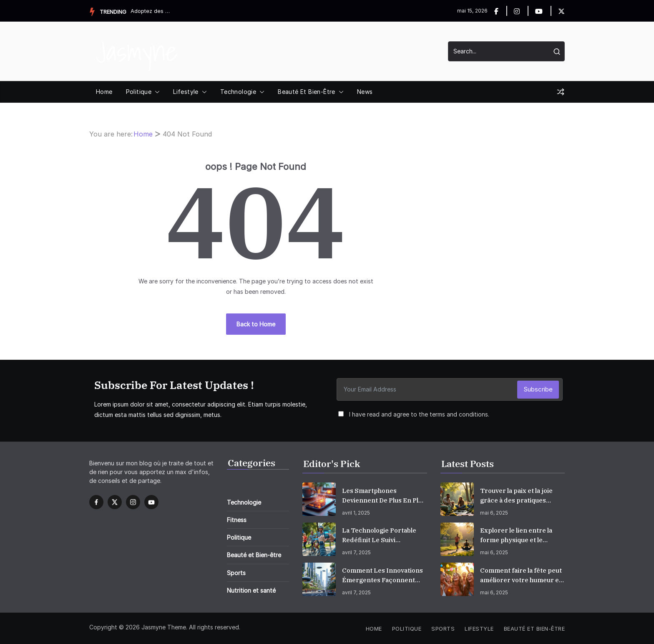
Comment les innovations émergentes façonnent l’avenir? (382, 576)
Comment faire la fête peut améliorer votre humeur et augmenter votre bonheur (521, 576)
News (365, 92)
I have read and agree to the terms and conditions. (419, 414)
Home (104, 92)
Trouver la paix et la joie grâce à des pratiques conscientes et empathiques (516, 496)
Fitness (237, 520)
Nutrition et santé (251, 590)
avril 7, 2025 (356, 552)
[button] (156, 92)
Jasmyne (137, 51)
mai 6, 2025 (494, 513)
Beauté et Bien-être (307, 92)
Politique (139, 92)
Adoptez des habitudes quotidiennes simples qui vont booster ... (151, 11)
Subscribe (538, 389)
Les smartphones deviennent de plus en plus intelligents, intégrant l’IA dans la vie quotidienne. (384, 496)
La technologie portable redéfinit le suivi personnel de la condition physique (383, 535)
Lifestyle (186, 92)
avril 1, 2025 (356, 513)
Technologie (238, 92)
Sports (236, 573)
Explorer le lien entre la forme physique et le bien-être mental (516, 535)
